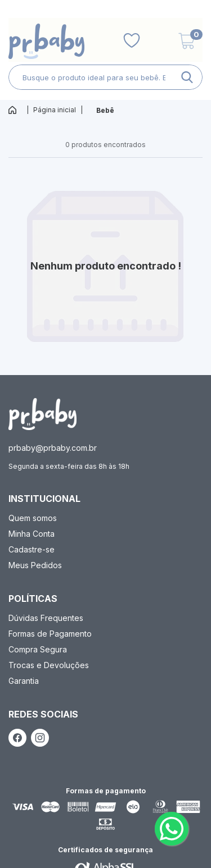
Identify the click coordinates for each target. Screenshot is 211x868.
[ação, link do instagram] (40, 738)
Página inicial (55, 110)
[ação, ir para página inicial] (42, 414)
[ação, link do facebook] (17, 738)
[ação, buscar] (187, 77)
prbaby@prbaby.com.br (53, 448)
